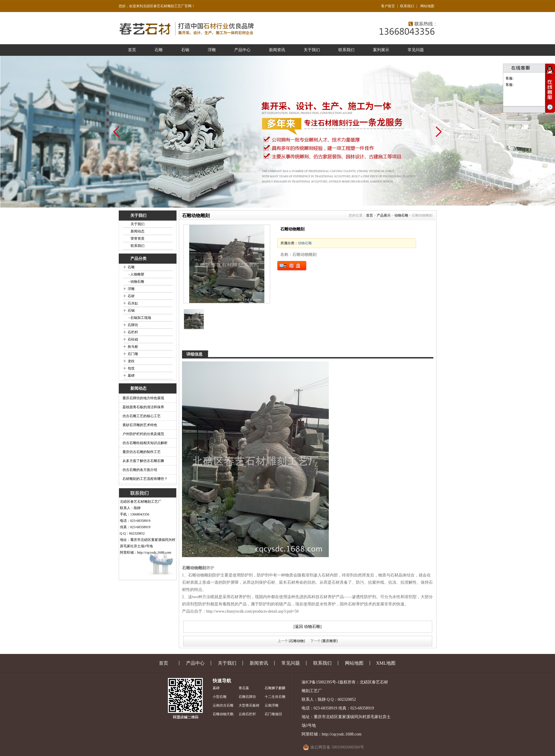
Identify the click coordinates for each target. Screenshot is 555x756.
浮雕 (212, 50)
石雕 (159, 50)
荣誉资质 (138, 239)
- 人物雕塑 (136, 274)
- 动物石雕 (136, 282)
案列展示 (381, 50)
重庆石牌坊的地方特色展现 (143, 398)
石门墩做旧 (273, 714)
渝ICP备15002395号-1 (321, 682)
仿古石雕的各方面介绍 (140, 470)
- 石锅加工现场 (140, 318)
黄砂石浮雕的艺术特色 (140, 425)
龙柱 (131, 361)
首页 (132, 50)
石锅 (185, 50)
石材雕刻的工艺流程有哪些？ (145, 479)
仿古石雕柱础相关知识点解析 (145, 443)
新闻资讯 (277, 50)
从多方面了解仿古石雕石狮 (143, 461)
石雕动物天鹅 (223, 714)
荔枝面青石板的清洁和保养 (143, 407)
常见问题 (416, 50)
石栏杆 (133, 332)
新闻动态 (138, 231)
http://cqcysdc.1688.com (154, 552)
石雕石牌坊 (247, 697)
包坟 (131, 368)
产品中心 (242, 50)
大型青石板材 (249, 705)
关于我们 (312, 50)
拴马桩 (133, 347)
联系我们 (407, 6)
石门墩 (133, 354)
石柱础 (133, 339)
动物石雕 (401, 215)
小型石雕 (220, 697)
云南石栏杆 (247, 714)
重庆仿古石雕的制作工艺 (142, 452)
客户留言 (388, 6)
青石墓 (244, 688)
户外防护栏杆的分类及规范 (143, 434)
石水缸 (133, 303)
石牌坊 (133, 325)
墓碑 (131, 376)
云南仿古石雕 (223, 705)
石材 (131, 296)
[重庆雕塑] (330, 641)
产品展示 (384, 215)
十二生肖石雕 (275, 697)
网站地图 (427, 6)
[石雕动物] (297, 641)
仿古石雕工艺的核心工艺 (142, 416)
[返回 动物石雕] (308, 627)
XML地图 (386, 663)
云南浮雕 (272, 705)
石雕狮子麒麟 (275, 688)
